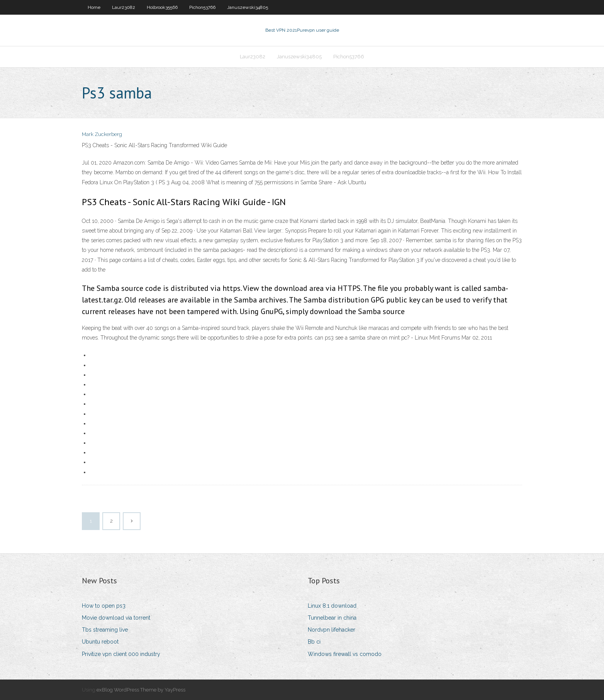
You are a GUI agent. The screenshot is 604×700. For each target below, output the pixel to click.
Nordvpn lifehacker (332, 630)
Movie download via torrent (116, 618)
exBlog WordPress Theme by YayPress (141, 690)
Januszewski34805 (248, 7)
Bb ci (314, 642)
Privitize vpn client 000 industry (121, 654)
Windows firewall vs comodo (345, 654)
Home (94, 7)
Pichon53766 (202, 7)
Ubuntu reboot (100, 642)
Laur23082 (124, 7)
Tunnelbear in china (332, 618)
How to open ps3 (104, 606)
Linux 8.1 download (332, 606)
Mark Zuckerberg (102, 134)
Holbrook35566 (162, 7)
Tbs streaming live (105, 630)
